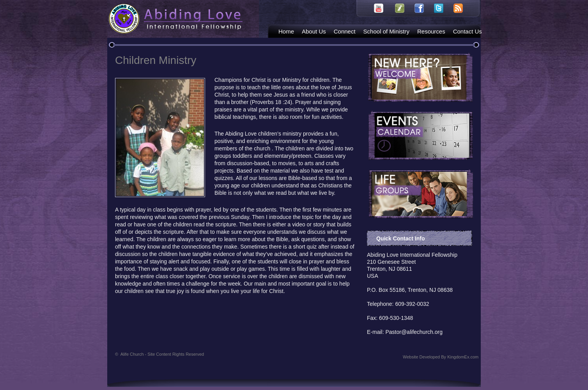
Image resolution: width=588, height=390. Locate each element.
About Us (314, 31)
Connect (345, 31)
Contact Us (468, 31)
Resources (431, 31)
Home (286, 31)
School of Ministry (386, 31)
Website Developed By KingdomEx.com (441, 357)
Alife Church (162, 354)
